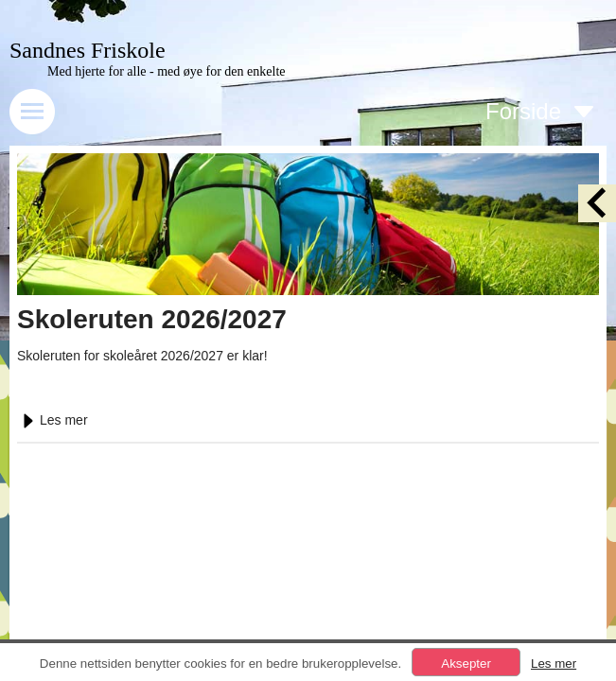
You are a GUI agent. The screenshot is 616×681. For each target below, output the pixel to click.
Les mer (53, 420)
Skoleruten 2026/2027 (152, 319)
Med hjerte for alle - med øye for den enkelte (167, 71)
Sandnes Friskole (88, 50)
